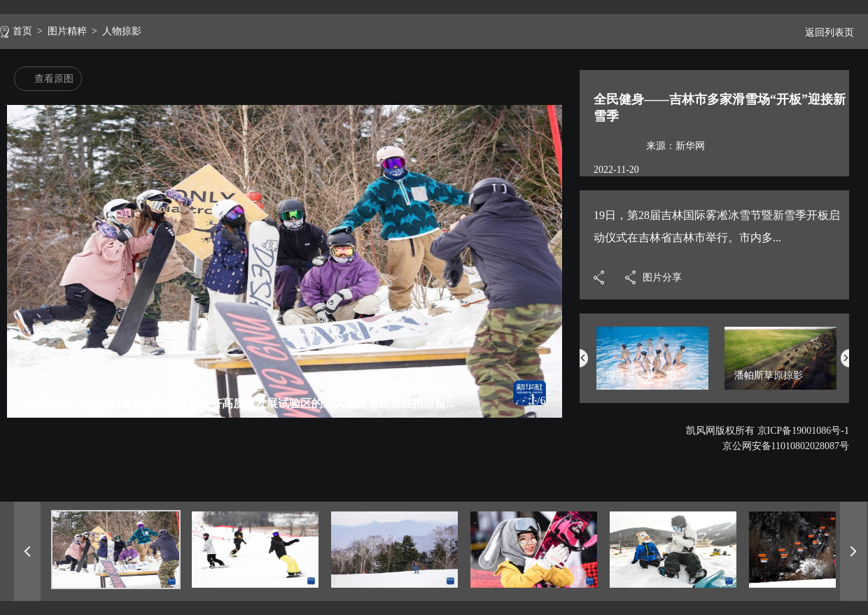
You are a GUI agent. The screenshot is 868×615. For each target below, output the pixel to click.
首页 (22, 31)
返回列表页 (824, 33)
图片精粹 (67, 31)
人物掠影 (122, 31)
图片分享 (662, 277)
